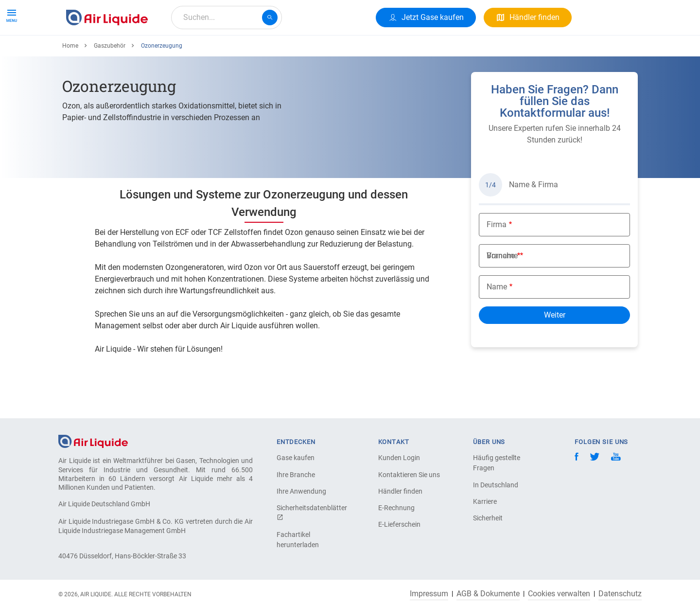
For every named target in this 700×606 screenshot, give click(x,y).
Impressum (429, 594)
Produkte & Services (104, 52)
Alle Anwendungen (185, 52)
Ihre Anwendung (301, 491)
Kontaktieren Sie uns (409, 475)
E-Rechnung (396, 508)
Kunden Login (399, 458)
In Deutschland (496, 485)
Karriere (292, 52)
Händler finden (400, 491)
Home (70, 81)
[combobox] (227, 18)
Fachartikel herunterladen (298, 540)
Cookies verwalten (559, 594)
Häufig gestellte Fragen (497, 463)
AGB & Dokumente (488, 594)
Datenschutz (620, 594)
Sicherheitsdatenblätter (311, 512)
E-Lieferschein (399, 524)
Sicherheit (488, 518)
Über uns (248, 52)
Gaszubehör (110, 81)
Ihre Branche (296, 475)
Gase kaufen (296, 458)
